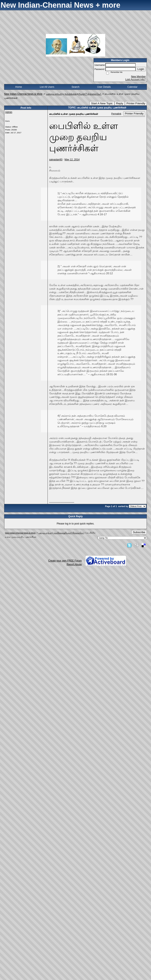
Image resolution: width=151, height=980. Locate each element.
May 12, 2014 (72, 160)
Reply (120, 103)
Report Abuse (74, 564)
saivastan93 (56, 160)
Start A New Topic (102, 103)
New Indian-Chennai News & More (23, 94)
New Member (138, 77)
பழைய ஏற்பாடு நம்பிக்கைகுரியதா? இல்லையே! (74, 94)
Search (75, 87)
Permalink (116, 114)
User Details (104, 87)
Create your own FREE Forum (65, 561)
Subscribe (139, 532)
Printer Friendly (136, 103)
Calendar (132, 87)
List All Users (47, 87)
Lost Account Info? (136, 79)
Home (19, 87)
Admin (9, 112)
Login (141, 69)
